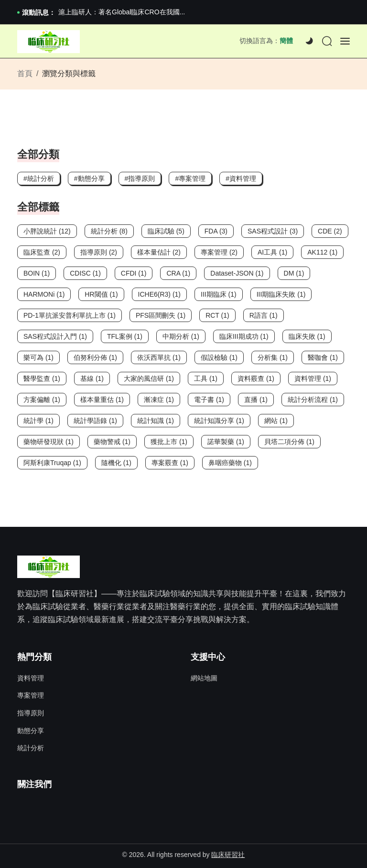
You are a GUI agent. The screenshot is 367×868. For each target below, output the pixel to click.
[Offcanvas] (345, 41)
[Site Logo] (49, 42)
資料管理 (31, 678)
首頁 (25, 73)
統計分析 (31, 748)
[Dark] (309, 41)
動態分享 (31, 731)
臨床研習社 (228, 855)
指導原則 (31, 713)
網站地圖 (204, 678)
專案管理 (31, 695)
